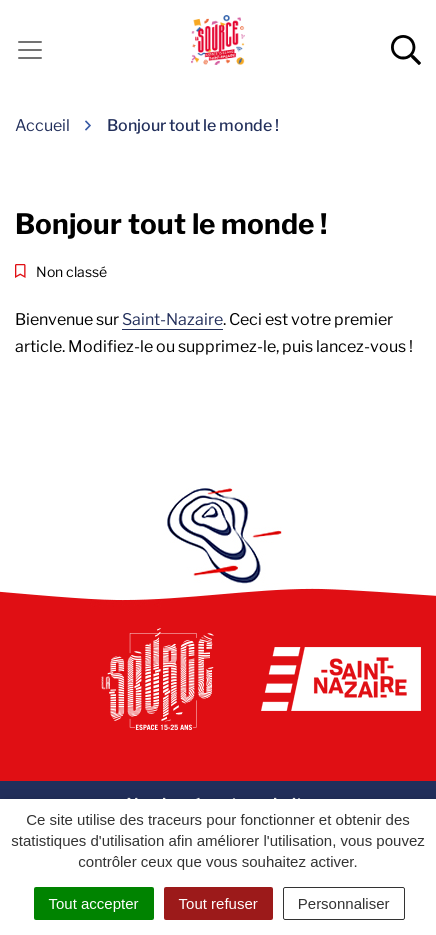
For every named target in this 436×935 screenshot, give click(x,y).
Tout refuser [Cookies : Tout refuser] (218, 903)
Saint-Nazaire (172, 319)
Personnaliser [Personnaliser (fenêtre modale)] (344, 903)
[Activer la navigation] (30, 50)
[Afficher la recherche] (406, 50)
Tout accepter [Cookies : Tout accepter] (94, 903)
